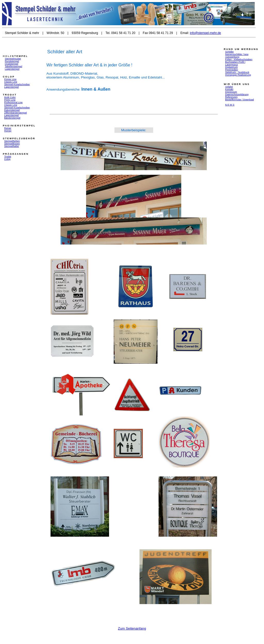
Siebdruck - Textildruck (237, 72)
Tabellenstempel (14, 66)
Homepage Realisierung (238, 75)
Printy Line (10, 100)
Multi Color (10, 97)
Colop (7, 159)
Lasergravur (232, 65)
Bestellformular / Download (239, 100)
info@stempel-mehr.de (205, 33)
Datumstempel (12, 110)
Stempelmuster (13, 59)
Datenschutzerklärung (237, 94)
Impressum (231, 92)
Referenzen (231, 97)
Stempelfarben (12, 141)
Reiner (8, 128)
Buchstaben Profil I (235, 62)
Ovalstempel (12, 64)
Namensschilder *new (237, 54)
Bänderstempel (12, 118)
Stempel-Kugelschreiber (17, 108)
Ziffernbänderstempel (15, 113)
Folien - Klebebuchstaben (239, 59)
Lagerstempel (12, 69)
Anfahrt (229, 87)
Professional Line (13, 102)
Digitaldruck (231, 67)
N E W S (230, 105)
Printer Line (10, 79)
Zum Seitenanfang (132, 628)
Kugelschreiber (22, 84)
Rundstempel (12, 61)
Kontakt (229, 89)
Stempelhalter (12, 146)
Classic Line (11, 82)
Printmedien (232, 70)
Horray (8, 131)
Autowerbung (232, 57)
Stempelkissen (12, 144)
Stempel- (9, 84)
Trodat (8, 156)
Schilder (229, 52)
